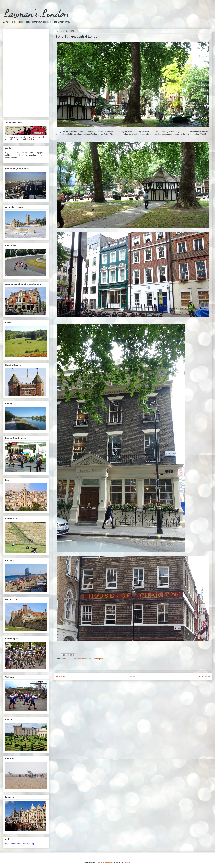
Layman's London (36, 13)
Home (133, 676)
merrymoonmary (106, 862)
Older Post (205, 676)
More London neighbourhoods (74, 659)
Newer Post (61, 676)
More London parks (96, 659)
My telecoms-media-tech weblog (20, 844)
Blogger (127, 862)
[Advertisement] (26, 73)
